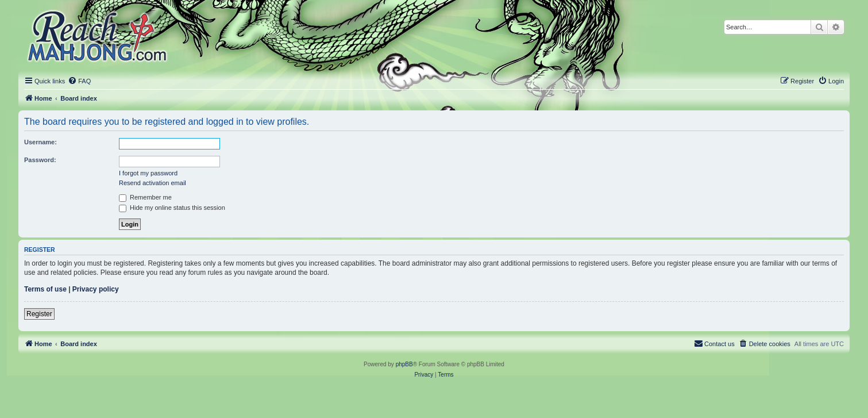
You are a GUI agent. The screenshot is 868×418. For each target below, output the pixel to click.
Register (39, 314)
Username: (40, 142)
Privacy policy (96, 289)
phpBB (404, 364)
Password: (40, 160)
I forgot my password (148, 173)
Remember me (145, 197)
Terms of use (45, 289)
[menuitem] (79, 81)
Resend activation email (153, 183)
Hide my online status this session (172, 208)
